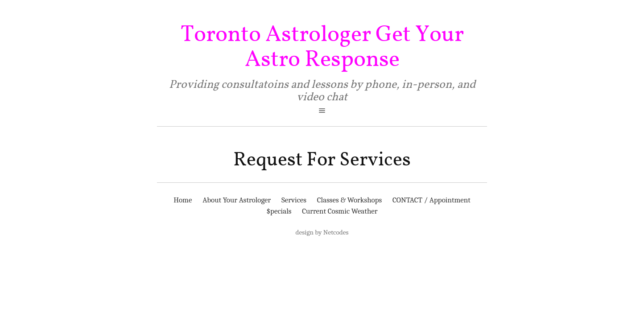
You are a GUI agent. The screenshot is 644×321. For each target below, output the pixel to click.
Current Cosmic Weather (340, 211)
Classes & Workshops (350, 200)
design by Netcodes (322, 232)
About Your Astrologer (237, 200)
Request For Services (322, 160)
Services (294, 200)
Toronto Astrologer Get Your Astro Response (322, 47)
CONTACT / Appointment (431, 200)
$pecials (279, 211)
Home (183, 200)
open (322, 111)
